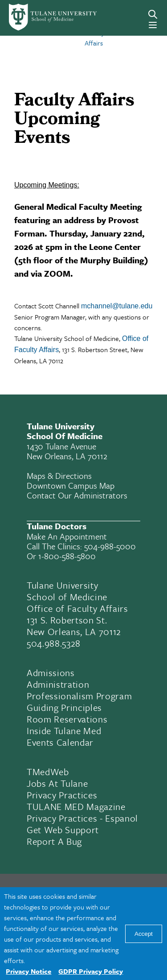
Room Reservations (67, 719)
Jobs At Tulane (57, 783)
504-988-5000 (110, 546)
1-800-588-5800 (67, 556)
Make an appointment (67, 536)
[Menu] (153, 25)
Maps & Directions (59, 475)
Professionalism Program (79, 696)
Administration (58, 684)
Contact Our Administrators (77, 495)
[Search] (153, 14)
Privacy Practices (62, 795)
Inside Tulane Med (64, 731)
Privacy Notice (29, 971)
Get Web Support (63, 830)
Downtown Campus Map (71, 485)
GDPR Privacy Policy (91, 971)
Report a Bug (54, 841)
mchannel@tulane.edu (117, 306)
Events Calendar (60, 742)
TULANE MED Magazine (76, 806)
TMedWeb (48, 772)
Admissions (51, 673)
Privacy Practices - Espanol (82, 818)
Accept (144, 934)
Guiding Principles (64, 707)
